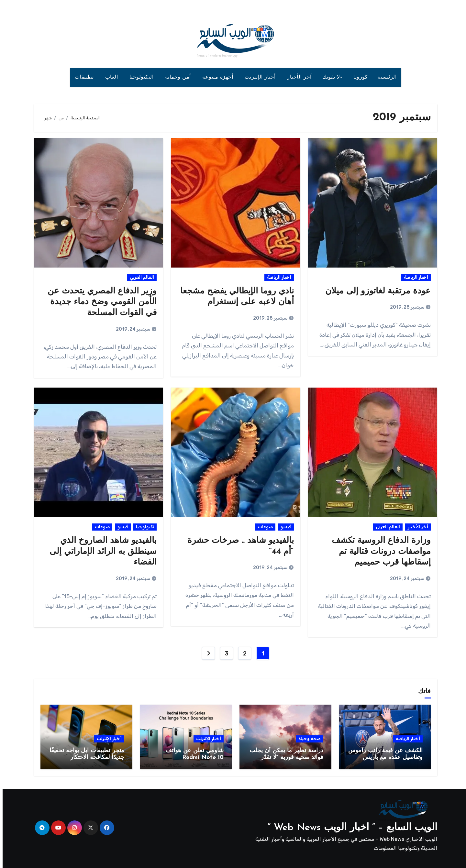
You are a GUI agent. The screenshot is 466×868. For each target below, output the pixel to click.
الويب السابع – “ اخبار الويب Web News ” (350, 828)
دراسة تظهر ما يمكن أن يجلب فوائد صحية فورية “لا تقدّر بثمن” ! (284, 758)
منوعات (263, 527)
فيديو (283, 527)
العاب (110, 77)
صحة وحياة (307, 739)
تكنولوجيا (142, 527)
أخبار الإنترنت (259, 77)
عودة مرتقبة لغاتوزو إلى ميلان (375, 291)
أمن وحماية (176, 77)
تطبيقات (83, 77)
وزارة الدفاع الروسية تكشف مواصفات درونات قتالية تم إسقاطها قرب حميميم (379, 552)
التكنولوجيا (140, 77)
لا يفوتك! (328, 77)
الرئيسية (384, 77)
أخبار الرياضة (413, 277)
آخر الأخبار (297, 77)
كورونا (358, 77)
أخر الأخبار (415, 527)
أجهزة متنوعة (216, 77)
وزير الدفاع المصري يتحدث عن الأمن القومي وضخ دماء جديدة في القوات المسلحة (100, 302)
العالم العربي (139, 277)
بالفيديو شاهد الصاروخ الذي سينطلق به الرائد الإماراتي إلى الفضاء (100, 552)
